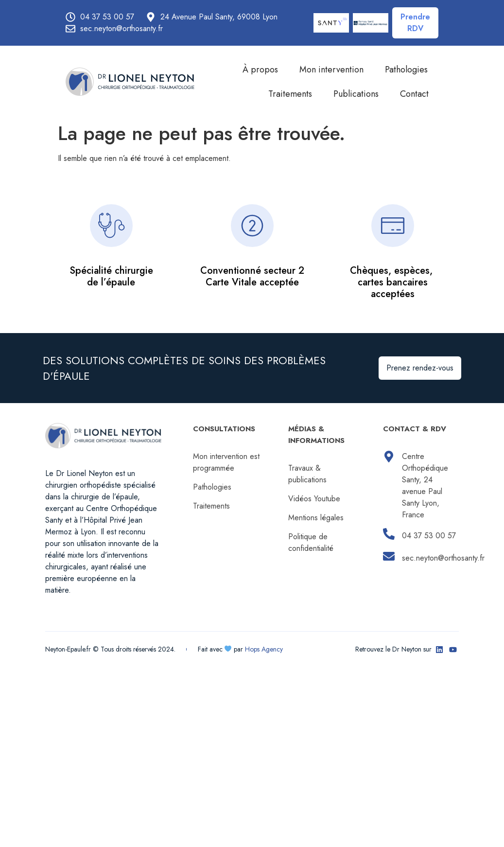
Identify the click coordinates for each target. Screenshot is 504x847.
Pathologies (406, 70)
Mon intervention (331, 70)
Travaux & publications (307, 474)
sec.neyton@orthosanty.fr (443, 558)
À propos (260, 70)
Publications (356, 94)
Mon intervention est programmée (226, 462)
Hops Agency (264, 649)
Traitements (290, 94)
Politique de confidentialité (311, 542)
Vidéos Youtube (314, 499)
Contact (414, 94)
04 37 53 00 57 (429, 536)
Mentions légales (316, 518)
